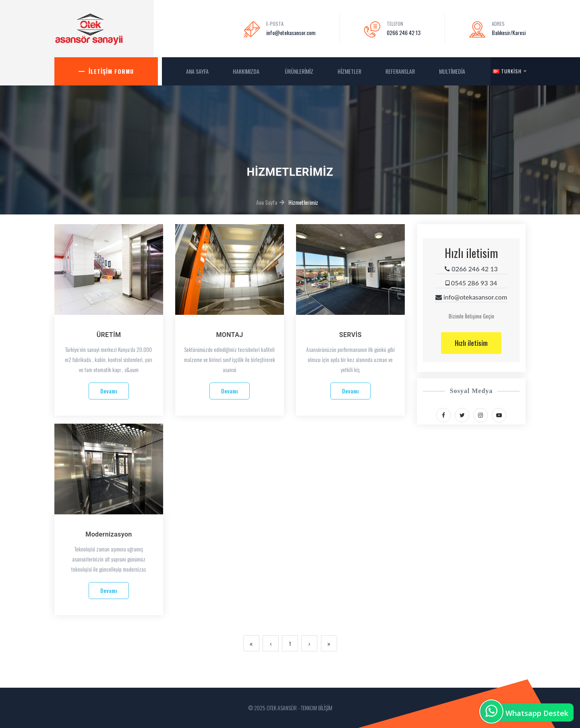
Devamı (109, 391)
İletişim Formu (111, 71)
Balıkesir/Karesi (509, 32)
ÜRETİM (109, 335)
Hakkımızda (247, 71)
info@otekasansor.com (291, 32)
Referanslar (400, 71)
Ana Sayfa (267, 202)
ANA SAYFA (197, 71)
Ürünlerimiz (299, 71)
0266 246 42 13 (404, 32)
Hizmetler (349, 71)
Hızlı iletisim (471, 343)
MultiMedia (453, 71)
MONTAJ (229, 335)
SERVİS (350, 335)
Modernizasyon (109, 534)
